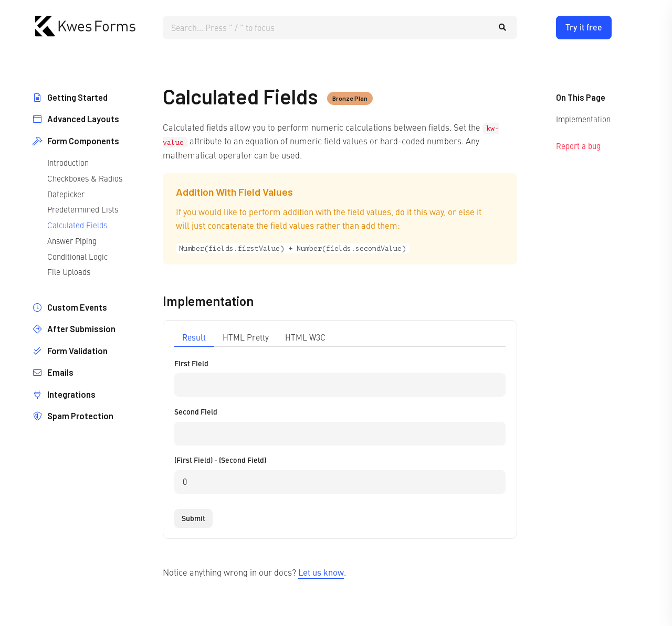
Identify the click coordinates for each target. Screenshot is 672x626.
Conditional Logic (77, 256)
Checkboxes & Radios (85, 178)
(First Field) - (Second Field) (220, 460)
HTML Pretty (246, 337)
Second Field (196, 411)
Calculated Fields (77, 225)
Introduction (68, 162)
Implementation (583, 119)
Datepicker (66, 194)
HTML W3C (305, 337)
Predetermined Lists (83, 209)
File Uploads (69, 272)
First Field (191, 363)
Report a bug (578, 146)
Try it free (584, 27)
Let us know (321, 572)
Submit (193, 518)
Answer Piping (72, 241)
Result (194, 337)
